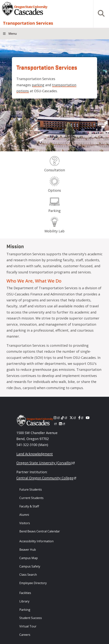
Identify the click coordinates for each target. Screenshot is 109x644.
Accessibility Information (36, 541)
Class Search (28, 575)
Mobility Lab (54, 231)
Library (24, 601)
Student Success (31, 618)
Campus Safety (30, 566)
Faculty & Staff (29, 506)
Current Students (31, 498)
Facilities (25, 593)
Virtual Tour (28, 626)
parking (38, 85)
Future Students (31, 489)
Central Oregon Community (47, 478)
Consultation (55, 170)
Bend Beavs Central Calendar (40, 531)
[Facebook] (81, 418)
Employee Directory (33, 583)
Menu (13, 34)
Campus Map (29, 558)
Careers (25, 635)
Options (54, 190)
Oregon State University (46, 463)
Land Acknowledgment (35, 454)
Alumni (24, 515)
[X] (73, 418)
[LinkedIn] (62, 424)
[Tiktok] (64, 418)
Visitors (25, 523)
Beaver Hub (28, 550)
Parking (54, 211)
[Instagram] (57, 418)
